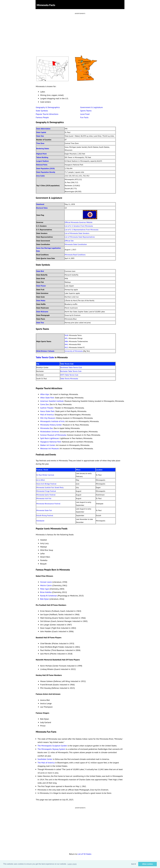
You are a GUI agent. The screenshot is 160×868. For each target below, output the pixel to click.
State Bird (40, 271)
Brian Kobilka (46, 592)
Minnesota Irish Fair (44, 498)
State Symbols (42, 111)
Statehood (40, 204)
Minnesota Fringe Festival (46, 491)
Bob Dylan (45, 599)
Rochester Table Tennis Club (71, 371)
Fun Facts (84, 117)
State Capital (41, 132)
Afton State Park (47, 398)
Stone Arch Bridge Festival (46, 484)
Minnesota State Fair (44, 510)
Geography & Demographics (48, 107)
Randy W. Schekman (49, 596)
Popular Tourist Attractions (47, 114)
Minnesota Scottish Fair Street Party (50, 487)
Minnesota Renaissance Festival (48, 504)
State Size (40, 136)
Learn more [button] (72, 864)
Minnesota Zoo (46, 428)
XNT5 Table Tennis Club (69, 375)
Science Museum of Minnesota (53, 435)
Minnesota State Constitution (76, 244)
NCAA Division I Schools (45, 351)
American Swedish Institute (52, 401)
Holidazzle (40, 521)
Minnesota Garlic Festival (46, 495)
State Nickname (42, 312)
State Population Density (46, 172)
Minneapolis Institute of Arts (52, 421)
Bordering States (43, 148)
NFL (66, 338)
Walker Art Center (48, 445)
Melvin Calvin (46, 585)
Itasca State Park (47, 411)
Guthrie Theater (47, 408)
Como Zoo (44, 404)
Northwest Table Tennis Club (71, 367)
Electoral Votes (42, 208)
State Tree (40, 323)
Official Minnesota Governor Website (79, 222)
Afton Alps (45, 394)
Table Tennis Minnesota (69, 378)
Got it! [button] (134, 864)
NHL (66, 344)
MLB (66, 335)
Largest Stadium (42, 161)
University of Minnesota (74, 351)
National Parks (42, 165)
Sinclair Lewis (46, 582)
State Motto (41, 300)
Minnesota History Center (51, 425)
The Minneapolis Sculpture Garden (52, 746)
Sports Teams (86, 111)
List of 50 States (84, 854)
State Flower (41, 286)
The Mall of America (46, 763)
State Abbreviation (43, 129)
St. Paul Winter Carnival (45, 475)
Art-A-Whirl (41, 480)
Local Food (85, 114)
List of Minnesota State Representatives (80, 237)
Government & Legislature (91, 107)
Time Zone (40, 143)
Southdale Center (45, 759)
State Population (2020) (45, 168)
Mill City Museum (48, 418)
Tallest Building (42, 157)
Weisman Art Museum (49, 448)
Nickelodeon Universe (49, 432)
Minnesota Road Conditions (75, 255)
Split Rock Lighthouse (49, 438)
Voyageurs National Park (51, 442)
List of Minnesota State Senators (77, 233)
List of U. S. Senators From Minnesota (79, 226)
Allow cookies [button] (148, 864)
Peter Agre (45, 589)
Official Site (69, 241)
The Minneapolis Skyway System (51, 749)
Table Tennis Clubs (45, 357)
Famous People (42, 117)
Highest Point (41, 154)
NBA (66, 341)
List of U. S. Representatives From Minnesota (82, 230)
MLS (66, 347)
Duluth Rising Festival (45, 515)
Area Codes (41, 176)
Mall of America (47, 415)
